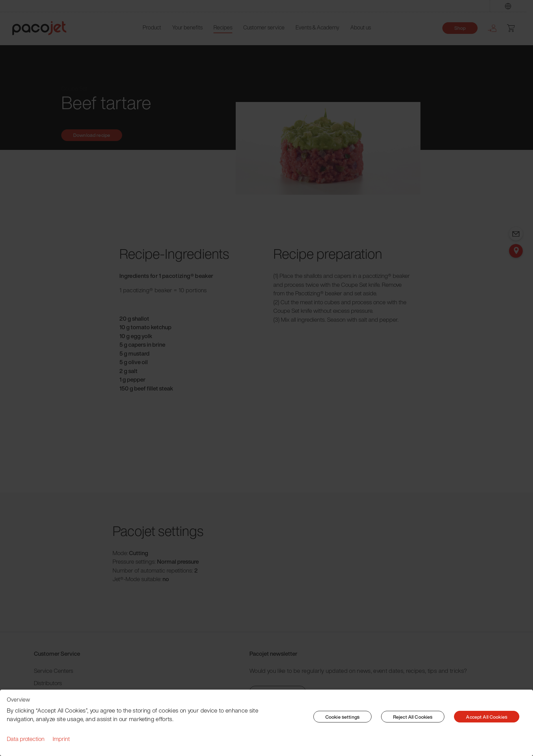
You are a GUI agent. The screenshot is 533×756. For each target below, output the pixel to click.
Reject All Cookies (413, 717)
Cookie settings (342, 717)
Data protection (26, 739)
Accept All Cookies (487, 717)
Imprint (61, 739)
